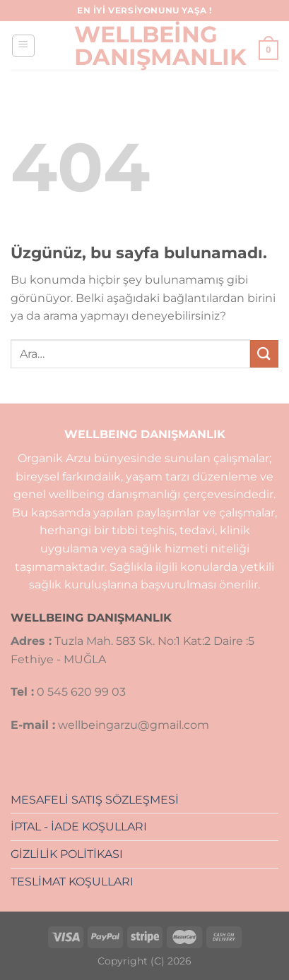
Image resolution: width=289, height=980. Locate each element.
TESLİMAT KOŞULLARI (72, 882)
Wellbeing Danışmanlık (145, 46)
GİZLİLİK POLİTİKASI (67, 854)
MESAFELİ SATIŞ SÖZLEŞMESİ (95, 800)
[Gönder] (264, 354)
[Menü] (23, 46)
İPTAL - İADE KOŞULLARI (79, 827)
